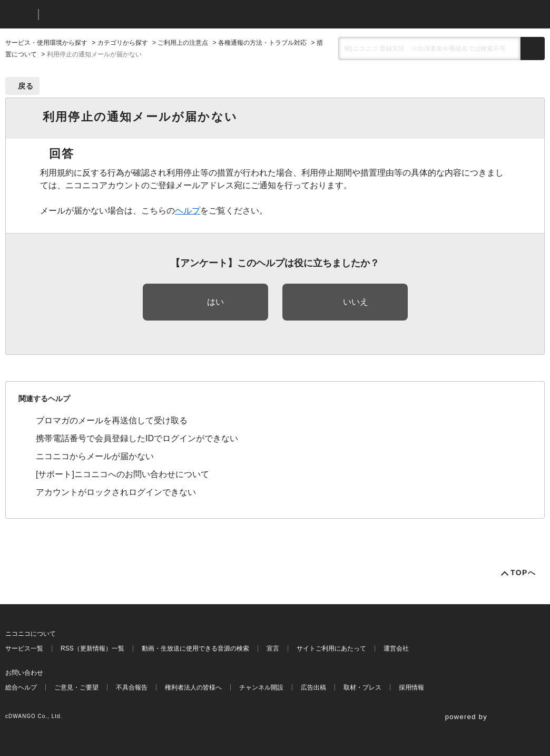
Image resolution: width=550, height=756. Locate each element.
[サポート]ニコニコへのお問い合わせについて (122, 474)
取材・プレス (362, 687)
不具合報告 (132, 687)
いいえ (356, 302)
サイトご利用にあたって (331, 648)
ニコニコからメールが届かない (95, 456)
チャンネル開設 (261, 687)
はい (215, 302)
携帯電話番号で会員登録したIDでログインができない (137, 438)
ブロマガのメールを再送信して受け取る (112, 420)
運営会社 (396, 648)
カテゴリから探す (123, 43)
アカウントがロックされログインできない (116, 492)
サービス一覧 (24, 648)
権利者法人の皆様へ (193, 687)
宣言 (273, 648)
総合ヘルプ (21, 687)
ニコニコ (19, 14)
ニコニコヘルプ (102, 14)
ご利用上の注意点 (183, 43)
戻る (26, 86)
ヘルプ (188, 211)
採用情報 (411, 687)
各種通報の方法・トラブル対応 (262, 43)
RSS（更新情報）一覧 (92, 648)
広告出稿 (313, 687)
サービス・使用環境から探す (46, 43)
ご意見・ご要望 (76, 687)
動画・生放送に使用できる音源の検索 (195, 648)
